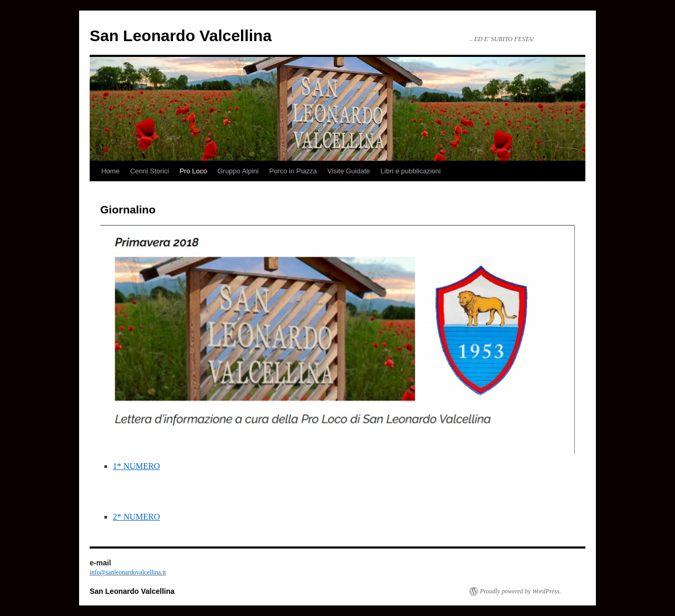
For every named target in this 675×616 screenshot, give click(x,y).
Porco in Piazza (293, 171)
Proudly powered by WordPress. (520, 591)
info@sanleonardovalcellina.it (128, 572)
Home (110, 171)
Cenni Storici (150, 171)
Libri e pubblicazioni (411, 171)
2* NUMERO (136, 517)
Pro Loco (193, 171)
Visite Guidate (349, 171)
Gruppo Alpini (238, 171)
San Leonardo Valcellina (181, 36)
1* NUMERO (136, 466)
